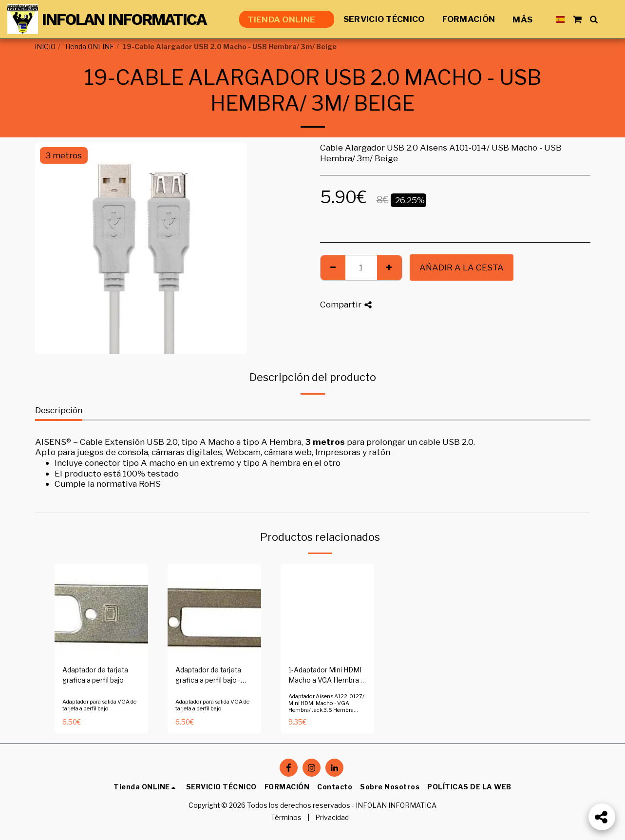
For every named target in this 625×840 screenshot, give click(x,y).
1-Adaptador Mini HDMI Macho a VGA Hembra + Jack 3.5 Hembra (326, 676)
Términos (286, 818)
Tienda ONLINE (89, 47)
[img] (101, 611)
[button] (577, 19)
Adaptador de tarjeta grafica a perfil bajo (95, 675)
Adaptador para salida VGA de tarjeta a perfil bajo (99, 705)
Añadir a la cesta (462, 267)
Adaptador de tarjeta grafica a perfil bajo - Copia (208, 676)
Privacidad (332, 818)
